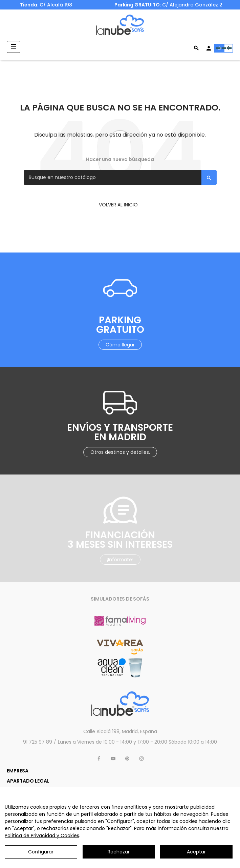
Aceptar (196, 852)
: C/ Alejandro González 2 (169, 5)
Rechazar (119, 852)
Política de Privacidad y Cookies (42, 835)
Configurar (41, 852)
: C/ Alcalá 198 (46, 5)
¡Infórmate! (120, 560)
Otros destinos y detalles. (120, 452)
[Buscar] (120, 177)
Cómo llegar (120, 345)
